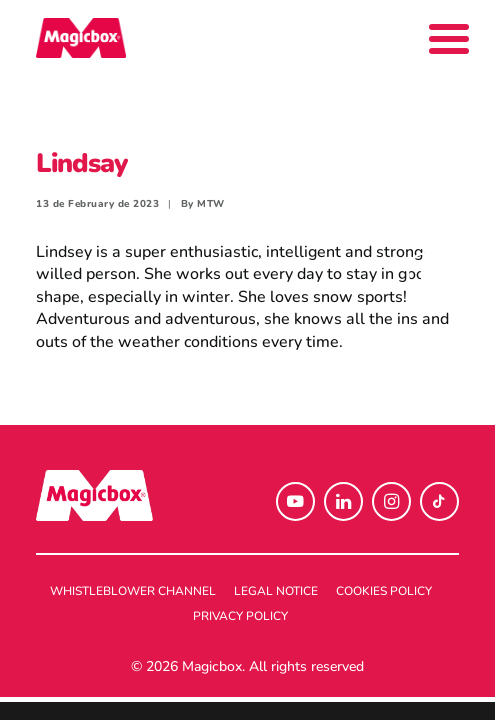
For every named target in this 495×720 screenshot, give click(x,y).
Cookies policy (384, 591)
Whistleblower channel (133, 591)
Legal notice (276, 591)
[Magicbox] (81, 38)
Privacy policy (240, 616)
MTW (211, 204)
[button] (295, 501)
